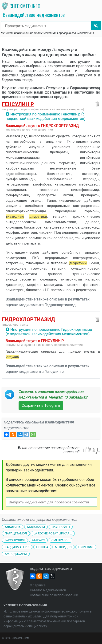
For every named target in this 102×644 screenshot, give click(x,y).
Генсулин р (18, 104)
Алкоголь (13, 527)
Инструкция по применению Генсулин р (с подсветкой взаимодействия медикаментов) (45, 116)
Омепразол (61, 540)
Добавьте (14, 464)
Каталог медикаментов (48, 590)
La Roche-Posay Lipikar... (53, 533)
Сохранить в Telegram (41, 405)
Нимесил (86, 547)
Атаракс (38, 540)
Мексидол (63, 547)
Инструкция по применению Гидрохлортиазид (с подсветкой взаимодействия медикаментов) (49, 332)
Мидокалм (36, 527)
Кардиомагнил (17, 547)
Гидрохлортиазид (60, 305)
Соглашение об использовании (54, 595)
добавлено (72, 480)
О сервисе (38, 585)
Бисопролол (15, 540)
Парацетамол (16, 533)
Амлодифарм (16, 554)
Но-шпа (42, 547)
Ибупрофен (61, 527)
